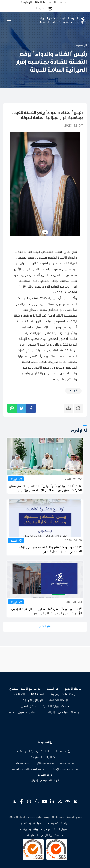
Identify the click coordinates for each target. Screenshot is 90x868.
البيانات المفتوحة (31, 3)
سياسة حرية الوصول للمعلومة (45, 835)
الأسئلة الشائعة (59, 701)
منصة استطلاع (45, 763)
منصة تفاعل (23, 763)
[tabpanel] (45, 184)
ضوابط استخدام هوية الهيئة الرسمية (45, 830)
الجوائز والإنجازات (33, 701)
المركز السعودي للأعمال (45, 781)
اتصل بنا (64, 3)
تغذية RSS (38, 695)
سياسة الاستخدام (31, 824)
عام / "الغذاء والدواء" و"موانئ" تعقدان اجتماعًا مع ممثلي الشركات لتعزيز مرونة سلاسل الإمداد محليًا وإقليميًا (45, 488)
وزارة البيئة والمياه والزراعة (28, 769)
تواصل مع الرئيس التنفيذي (25, 689)
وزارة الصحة (67, 763)
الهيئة (14, 479)
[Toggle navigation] (8, 20)
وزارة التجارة (45, 775)
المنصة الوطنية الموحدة (35, 751)
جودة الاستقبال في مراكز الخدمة (62, 712)
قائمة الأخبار (45, 627)
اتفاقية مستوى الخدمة (23, 712)
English (41, 8)
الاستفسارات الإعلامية (63, 695)
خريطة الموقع (73, 689)
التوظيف (19, 695)
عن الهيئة (52, 689)
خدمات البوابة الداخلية (56, 707)
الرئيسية (81, 45)
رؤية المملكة (63, 751)
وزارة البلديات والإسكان (64, 769)
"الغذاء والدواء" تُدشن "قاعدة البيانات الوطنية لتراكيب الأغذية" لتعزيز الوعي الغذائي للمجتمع (46, 611)
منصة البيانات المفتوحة (45, 757)
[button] (50, 9)
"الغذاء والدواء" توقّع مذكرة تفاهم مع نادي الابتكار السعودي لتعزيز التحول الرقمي (50, 550)
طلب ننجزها (50, 3)
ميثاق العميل (28, 707)
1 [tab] (45, 232)
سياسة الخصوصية (59, 824)
